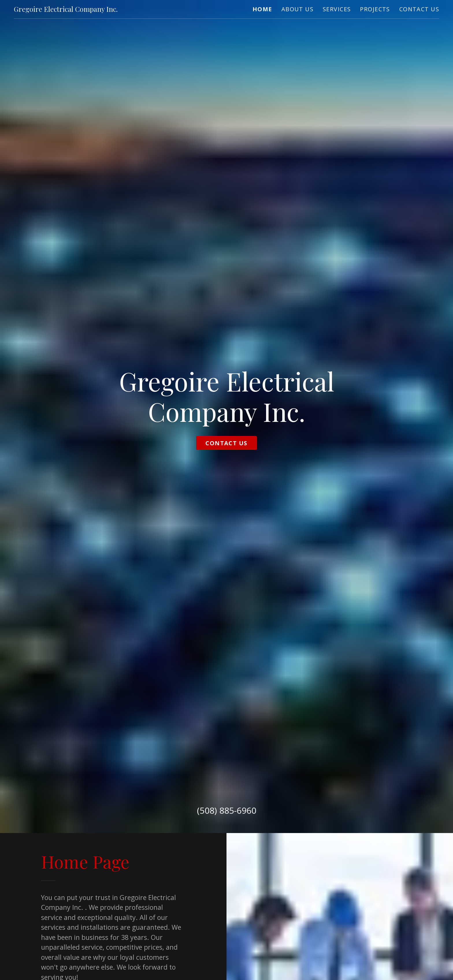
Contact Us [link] (419, 9)
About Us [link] (297, 9)
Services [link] (337, 9)
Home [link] (262, 9)
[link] (66, 9)
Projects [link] (375, 9)
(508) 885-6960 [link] (227, 810)
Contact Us (226, 443)
